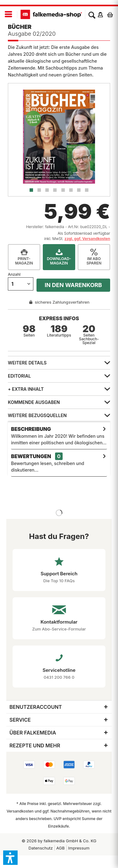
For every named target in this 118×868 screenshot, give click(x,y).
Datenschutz (41, 848)
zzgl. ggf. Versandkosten (87, 239)
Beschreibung (31, 429)
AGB (61, 848)
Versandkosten (20, 811)
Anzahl (14, 274)
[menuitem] (9, 15)
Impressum (79, 848)
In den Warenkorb (73, 285)
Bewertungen (31, 456)
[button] (10, 858)
